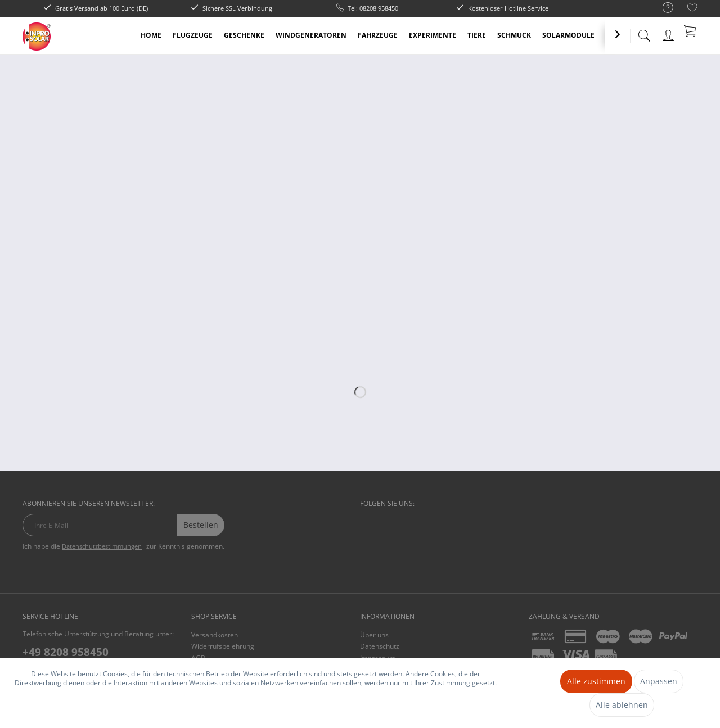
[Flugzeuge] (193, 35)
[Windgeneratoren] (311, 35)
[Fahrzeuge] (378, 35)
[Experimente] (433, 35)
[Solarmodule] (568, 35)
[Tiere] (477, 35)
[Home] (151, 35)
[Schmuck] (514, 35)
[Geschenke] (244, 35)
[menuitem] (662, 8)
